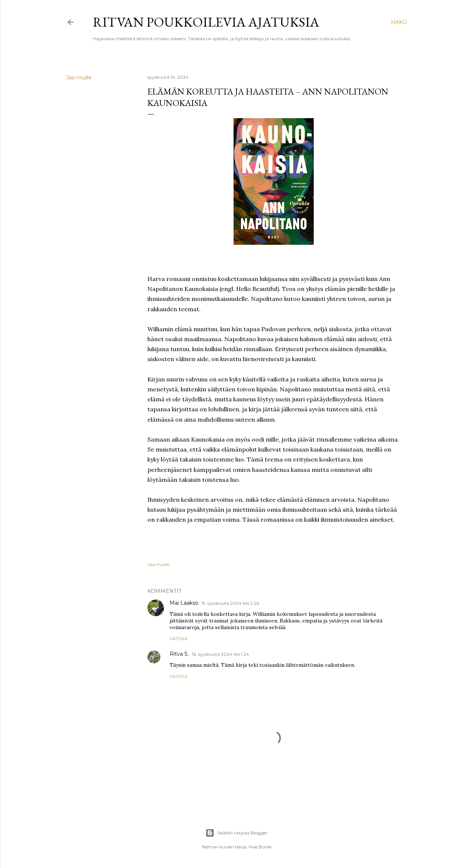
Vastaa (179, 639)
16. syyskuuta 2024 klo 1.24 (220, 654)
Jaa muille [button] (79, 78)
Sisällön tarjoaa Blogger (236, 833)
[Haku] (399, 22)
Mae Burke (260, 847)
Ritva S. (179, 654)
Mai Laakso (184, 603)
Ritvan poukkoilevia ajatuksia (206, 22)
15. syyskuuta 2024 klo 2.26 (230, 603)
